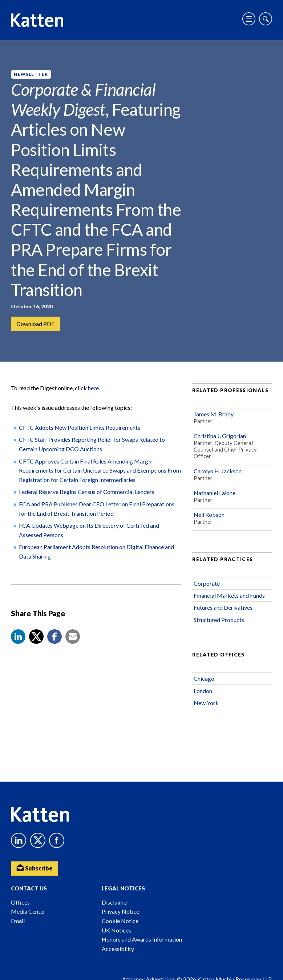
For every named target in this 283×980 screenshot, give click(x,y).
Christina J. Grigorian (220, 436)
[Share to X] (36, 637)
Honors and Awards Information (142, 939)
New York (206, 703)
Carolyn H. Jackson (218, 471)
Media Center (28, 911)
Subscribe (35, 868)
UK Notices (116, 930)
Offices (20, 902)
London (203, 691)
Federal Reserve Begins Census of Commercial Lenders (87, 492)
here (93, 388)
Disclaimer (115, 902)
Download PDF (35, 324)
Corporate (207, 584)
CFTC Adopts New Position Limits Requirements (80, 428)
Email (18, 921)
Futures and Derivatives (223, 608)
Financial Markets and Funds (229, 596)
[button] (18, 637)
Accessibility (118, 949)
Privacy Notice (120, 911)
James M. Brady (214, 414)
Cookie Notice (120, 921)
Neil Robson (209, 515)
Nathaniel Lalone (215, 493)
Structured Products (219, 620)
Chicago (204, 679)
